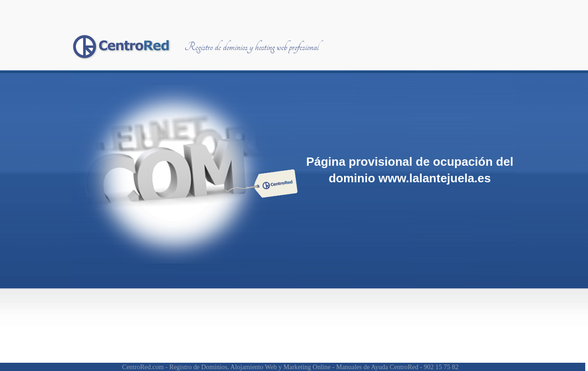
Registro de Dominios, (199, 367)
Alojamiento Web (253, 367)
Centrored (122, 47)
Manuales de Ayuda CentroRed (377, 367)
